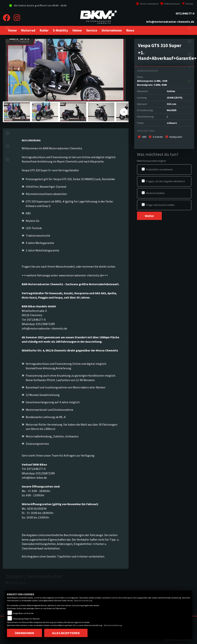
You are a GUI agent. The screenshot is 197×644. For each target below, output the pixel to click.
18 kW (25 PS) (175, 98)
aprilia (7, 120)
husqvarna (7, 81)
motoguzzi (7, 133)
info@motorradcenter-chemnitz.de (170, 22)
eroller (7, 28)
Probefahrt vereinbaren (160, 169)
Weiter (149, 216)
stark (7, 107)
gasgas (7, 94)
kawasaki (7, 41)
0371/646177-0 (185, 13)
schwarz (172, 123)
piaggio (7, 146)
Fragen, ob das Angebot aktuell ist (166, 181)
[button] (28, 30)
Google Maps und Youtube (23, 613)
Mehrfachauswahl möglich (151, 161)
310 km (171, 91)
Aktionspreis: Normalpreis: (152, 83)
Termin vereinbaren (147, 4)
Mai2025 (172, 110)
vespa (7, 159)
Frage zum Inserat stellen (160, 205)
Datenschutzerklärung (83, 601)
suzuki (7, 54)
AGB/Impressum (170, 4)
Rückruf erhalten (155, 193)
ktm (7, 68)
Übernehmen (24, 633)
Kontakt (188, 4)
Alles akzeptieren (66, 633)
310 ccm (172, 104)
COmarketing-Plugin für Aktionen (26, 619)
